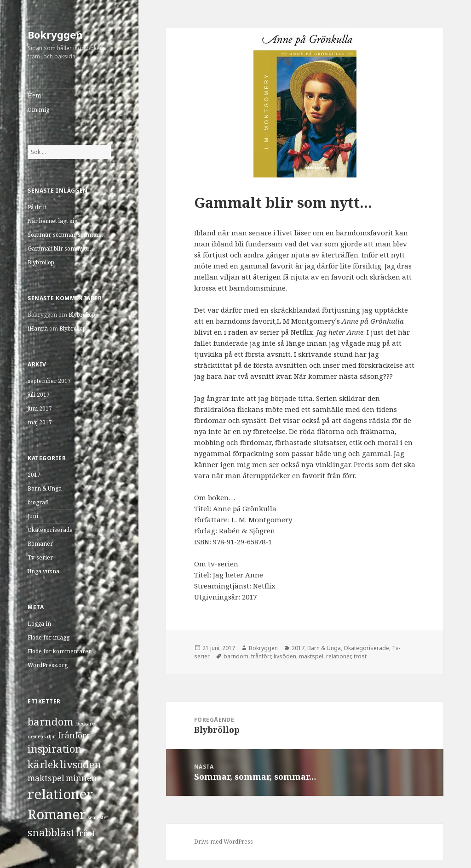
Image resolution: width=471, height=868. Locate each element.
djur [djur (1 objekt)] (52, 737)
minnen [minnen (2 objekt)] (81, 778)
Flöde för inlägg (49, 637)
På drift (37, 207)
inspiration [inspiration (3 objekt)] (55, 749)
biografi (38, 502)
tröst (360, 656)
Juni (33, 516)
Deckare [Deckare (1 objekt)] (85, 724)
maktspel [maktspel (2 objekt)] (46, 778)
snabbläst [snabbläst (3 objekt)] (51, 832)
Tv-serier (40, 557)
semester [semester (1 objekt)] (98, 817)
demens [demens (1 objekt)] (37, 737)
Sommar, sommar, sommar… (66, 235)
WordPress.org (48, 665)
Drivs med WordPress (224, 842)
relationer (339, 656)
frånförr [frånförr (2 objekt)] (74, 735)
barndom (236, 656)
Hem (34, 95)
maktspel (311, 656)
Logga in (39, 624)
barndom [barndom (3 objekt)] (51, 722)
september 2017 (49, 381)
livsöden (285, 656)
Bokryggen (55, 34)
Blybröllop (41, 262)
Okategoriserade (50, 530)
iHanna (38, 328)
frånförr (261, 656)
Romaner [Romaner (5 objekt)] (57, 814)
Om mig (38, 110)
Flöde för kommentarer (59, 651)
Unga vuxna (43, 571)
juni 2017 (40, 408)
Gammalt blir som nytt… (60, 248)
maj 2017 (40, 422)
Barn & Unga (45, 488)
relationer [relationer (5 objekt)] (60, 794)
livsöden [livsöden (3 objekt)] (81, 764)
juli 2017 (39, 395)
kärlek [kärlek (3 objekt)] (43, 764)
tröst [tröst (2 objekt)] (86, 833)
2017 (34, 475)
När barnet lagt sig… (55, 221)
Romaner (40, 544)
